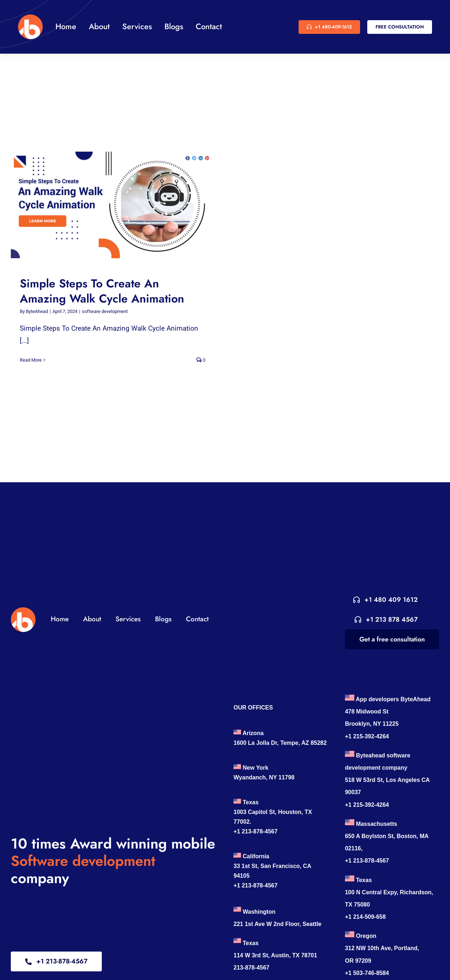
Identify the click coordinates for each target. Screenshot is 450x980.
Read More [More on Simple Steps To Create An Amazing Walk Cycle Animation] (31, 360)
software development (105, 311)
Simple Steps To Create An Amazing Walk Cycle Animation (102, 291)
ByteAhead (37, 311)
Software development (83, 861)
